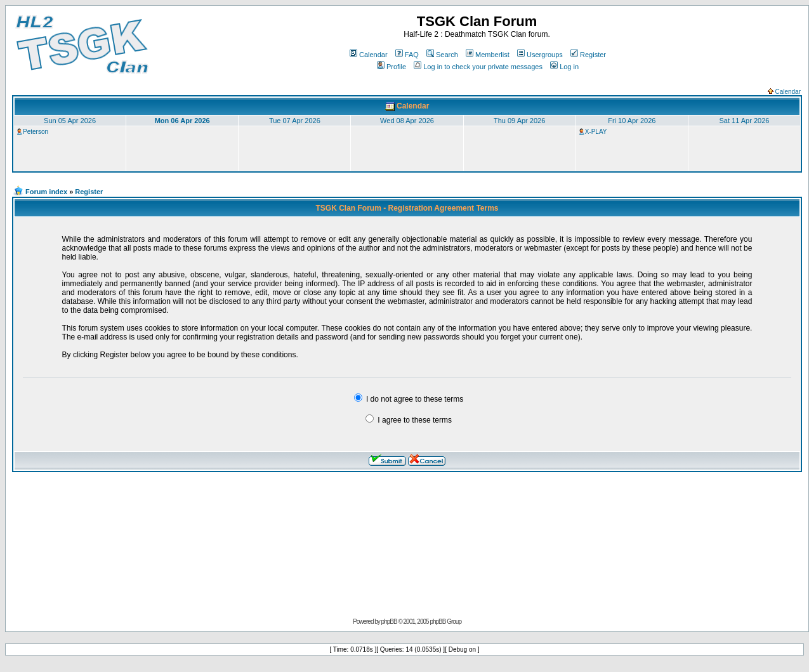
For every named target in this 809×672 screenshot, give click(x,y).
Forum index (46, 192)
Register (588, 55)
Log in (564, 67)
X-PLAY (596, 132)
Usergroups (540, 55)
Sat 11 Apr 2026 (744, 121)
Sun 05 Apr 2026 (70, 121)
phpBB (389, 622)
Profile (391, 67)
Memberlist (488, 55)
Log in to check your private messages (478, 67)
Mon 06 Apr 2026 (182, 121)
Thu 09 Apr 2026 (519, 121)
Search (442, 55)
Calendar (369, 55)
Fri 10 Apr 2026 (632, 121)
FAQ (407, 55)
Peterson (36, 132)
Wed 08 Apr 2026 (407, 121)
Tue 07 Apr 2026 (295, 121)
